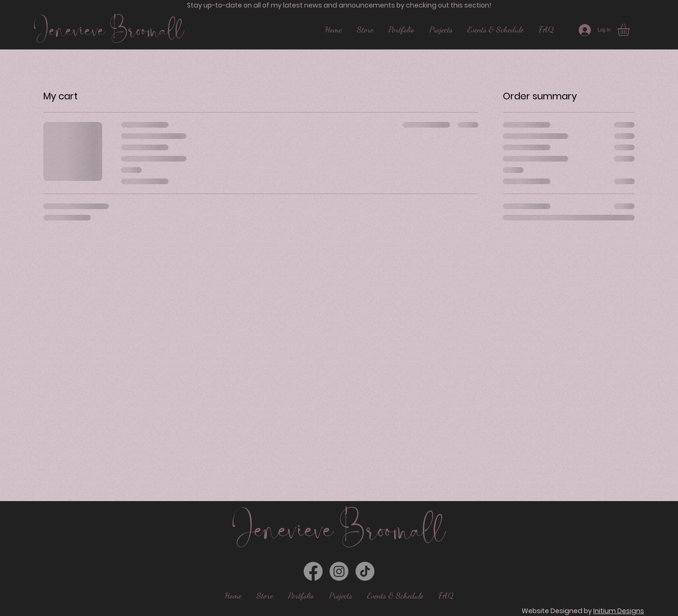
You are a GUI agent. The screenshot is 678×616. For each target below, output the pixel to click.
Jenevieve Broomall (109, 30)
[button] (631, 30)
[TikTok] (365, 571)
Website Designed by (583, 611)
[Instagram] (339, 571)
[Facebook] (313, 571)
